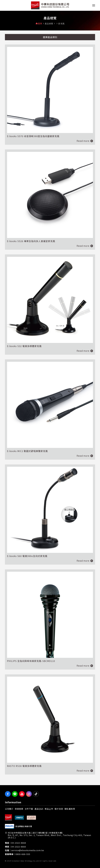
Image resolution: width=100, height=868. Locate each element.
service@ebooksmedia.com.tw (28, 850)
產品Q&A (39, 809)
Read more (83, 141)
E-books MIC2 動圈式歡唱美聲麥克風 (27, 451)
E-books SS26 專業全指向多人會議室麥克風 (31, 241)
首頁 (40, 24)
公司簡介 (9, 809)
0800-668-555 (23, 854)
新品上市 (49, 809)
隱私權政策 (70, 809)
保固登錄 (19, 809)
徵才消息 (59, 809)
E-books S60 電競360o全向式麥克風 (27, 556)
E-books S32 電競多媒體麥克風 (24, 346)
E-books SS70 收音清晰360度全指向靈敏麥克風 (33, 136)
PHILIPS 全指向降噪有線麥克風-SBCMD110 (31, 661)
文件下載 (29, 809)
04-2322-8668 (19, 843)
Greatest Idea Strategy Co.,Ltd (25, 861)
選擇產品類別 (50, 37)
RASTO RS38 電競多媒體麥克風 (24, 766)
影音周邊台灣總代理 (24, 826)
